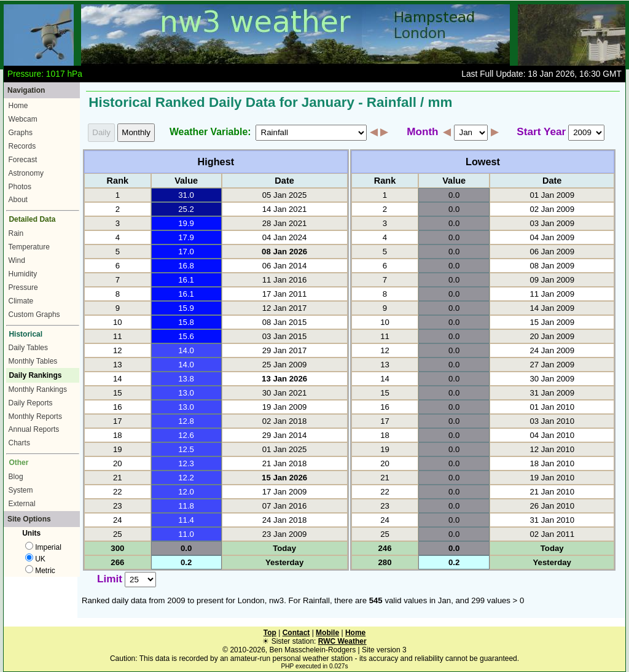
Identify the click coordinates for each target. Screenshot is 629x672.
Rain (16, 233)
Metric (40, 571)
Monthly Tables (33, 361)
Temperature (29, 247)
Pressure (23, 287)
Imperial (43, 547)
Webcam (23, 119)
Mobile (327, 633)
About (18, 200)
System (21, 490)
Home (18, 106)
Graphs (21, 133)
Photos (20, 187)
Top (270, 633)
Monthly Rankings (38, 389)
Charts (19, 443)
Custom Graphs (34, 315)
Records (22, 146)
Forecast (23, 160)
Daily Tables (28, 348)
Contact (296, 633)
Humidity (23, 274)
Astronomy (26, 173)
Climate (21, 301)
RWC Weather (342, 641)
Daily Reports (31, 403)
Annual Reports (34, 429)
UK (35, 559)
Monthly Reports (35, 416)
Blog (16, 477)
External (22, 504)
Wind (17, 260)
